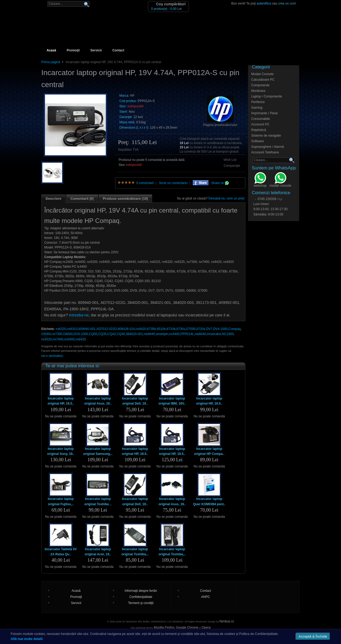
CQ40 (121, 334)
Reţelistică (259, 130)
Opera (206, 627)
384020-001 (135, 334)
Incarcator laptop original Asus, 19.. (98, 401)
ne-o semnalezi (52, 356)
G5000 (46, 334)
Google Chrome (187, 627)
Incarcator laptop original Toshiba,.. (135, 552)
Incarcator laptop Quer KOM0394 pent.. (209, 501)
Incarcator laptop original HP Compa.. (209, 451)
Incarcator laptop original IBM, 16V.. (172, 401)
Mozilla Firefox (164, 627)
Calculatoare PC (263, 80)
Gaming (257, 108)
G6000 (68, 334)
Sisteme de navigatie (266, 136)
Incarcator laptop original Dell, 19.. (135, 401)
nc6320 (46, 339)
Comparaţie (232, 166)
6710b (171, 329)
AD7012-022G (107, 329)
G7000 (191, 329)
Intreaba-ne (79, 315)
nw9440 (149, 334)
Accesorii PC (260, 124)
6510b (161, 329)
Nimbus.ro (227, 621)
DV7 (209, 329)
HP (132, 96)
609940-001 (87, 329)
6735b (151, 329)
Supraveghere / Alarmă (268, 147)
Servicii (96, 50)
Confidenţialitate (141, 597)
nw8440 (201, 334)
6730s (181, 329)
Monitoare (258, 91)
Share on (220, 183)
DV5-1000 (81, 334)
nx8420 (81, 339)
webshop (260, 180)
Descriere (53, 199)
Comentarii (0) (82, 199)
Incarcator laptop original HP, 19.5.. (209, 401)
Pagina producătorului (220, 125)
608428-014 (126, 329)
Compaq (235, 329)
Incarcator (214, 334)
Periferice (258, 102)
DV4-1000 (220, 329)
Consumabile (261, 119)
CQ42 (111, 334)
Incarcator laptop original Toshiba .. (98, 501)
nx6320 (61, 329)
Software (257, 141)
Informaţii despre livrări (141, 591)
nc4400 (174, 334)
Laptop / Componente (267, 96)
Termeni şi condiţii (141, 603)
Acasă (51, 50)
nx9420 (141, 329)
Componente (260, 85)
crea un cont (287, 3)
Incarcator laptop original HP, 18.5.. (61, 401)
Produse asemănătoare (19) (125, 199)
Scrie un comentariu (173, 183)
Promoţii (73, 50)
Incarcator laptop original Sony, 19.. (61, 451)
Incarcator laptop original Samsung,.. (98, 451)
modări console (280, 180)
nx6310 (72, 329)
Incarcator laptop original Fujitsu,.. (61, 501)
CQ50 (93, 334)
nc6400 (69, 339)
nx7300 (57, 334)
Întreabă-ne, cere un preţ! (227, 198)
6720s (201, 329)
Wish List (230, 160)
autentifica (264, 3)
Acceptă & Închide (313, 636)
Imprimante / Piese (265, 113)
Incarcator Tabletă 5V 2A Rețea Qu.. (61, 552)
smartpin (162, 334)
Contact (118, 50)
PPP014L (187, 334)
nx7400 (58, 339)
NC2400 (228, 334)
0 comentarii (145, 183)
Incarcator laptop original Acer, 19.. (98, 552)
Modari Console (262, 74)
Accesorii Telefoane (265, 152)
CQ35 (102, 334)
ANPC (206, 597)
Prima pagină (51, 62)
